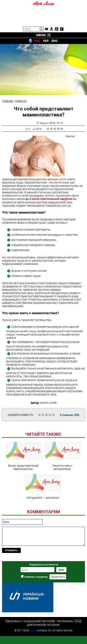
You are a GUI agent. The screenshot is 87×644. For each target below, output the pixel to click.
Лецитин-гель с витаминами (62, 484)
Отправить (11, 578)
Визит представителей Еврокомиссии (23, 484)
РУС (37, 41)
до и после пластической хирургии (49, 199)
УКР (46, 41)
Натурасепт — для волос (43, 515)
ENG (54, 41)
